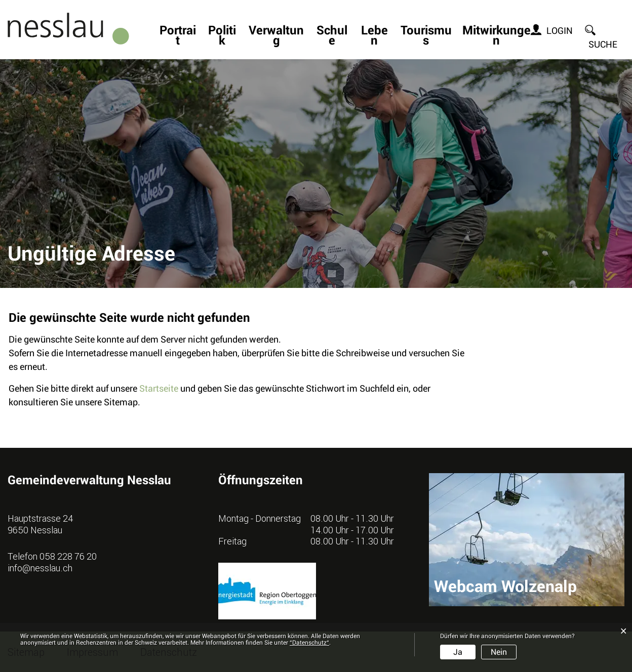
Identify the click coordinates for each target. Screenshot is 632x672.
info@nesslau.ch (40, 568)
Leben (374, 36)
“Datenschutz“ (309, 643)
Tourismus (426, 36)
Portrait (178, 36)
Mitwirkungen (497, 36)
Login (560, 31)
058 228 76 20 (68, 556)
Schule (332, 36)
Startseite (159, 388)
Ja (458, 652)
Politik (222, 36)
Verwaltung (276, 36)
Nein (499, 652)
